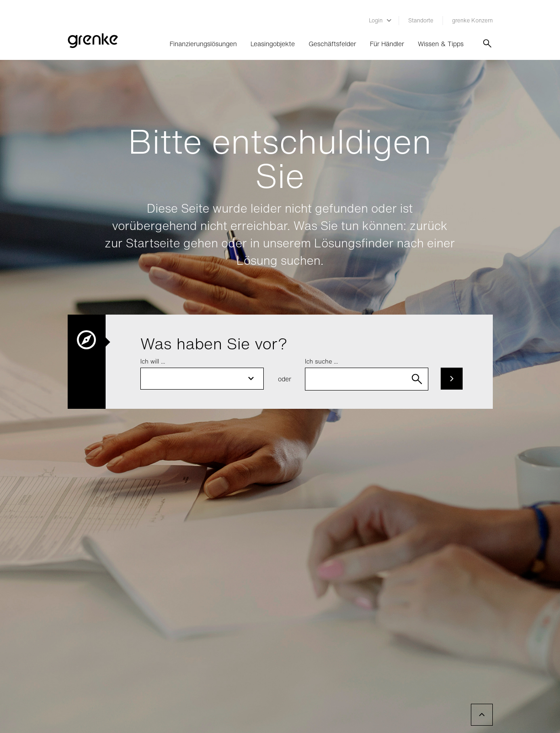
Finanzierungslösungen (203, 44)
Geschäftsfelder (332, 44)
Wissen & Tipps (441, 44)
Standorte (421, 20)
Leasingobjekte (273, 44)
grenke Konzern (472, 20)
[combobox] (367, 379)
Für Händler (387, 44)
